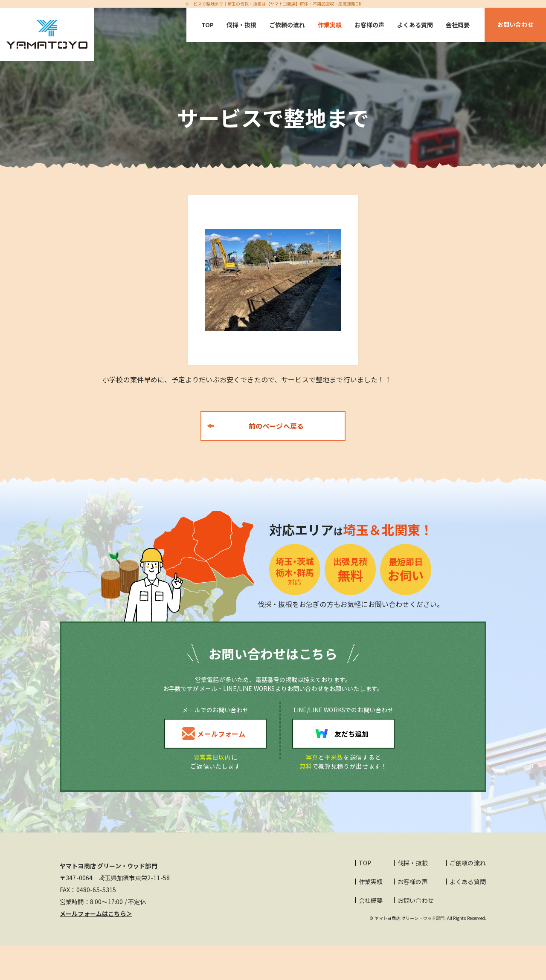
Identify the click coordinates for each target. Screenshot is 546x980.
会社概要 (458, 25)
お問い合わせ (416, 900)
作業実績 (330, 25)
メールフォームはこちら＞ (96, 914)
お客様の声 (369, 25)
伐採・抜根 (241, 25)
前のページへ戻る (276, 426)
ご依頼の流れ (287, 25)
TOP (208, 25)
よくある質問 (415, 25)
